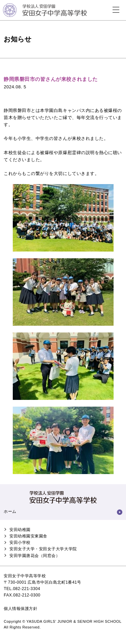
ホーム (10, 511)
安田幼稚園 (20, 530)
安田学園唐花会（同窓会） (35, 556)
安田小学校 (20, 543)
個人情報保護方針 (20, 609)
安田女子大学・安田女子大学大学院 (43, 549)
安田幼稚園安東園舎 (28, 536)
